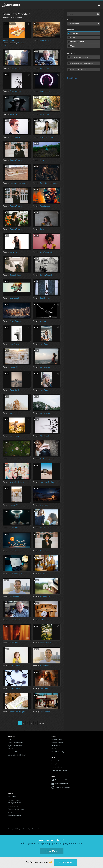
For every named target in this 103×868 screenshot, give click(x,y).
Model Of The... (9, 40)
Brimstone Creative (47, 137)
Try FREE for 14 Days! (15, 746)
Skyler (42, 229)
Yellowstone (14, 597)
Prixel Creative (15, 68)
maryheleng (14, 436)
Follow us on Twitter (61, 780)
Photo (73, 37)
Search (98, 14)
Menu (99, 5)
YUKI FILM (14, 528)
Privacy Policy (56, 764)
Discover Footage (57, 743)
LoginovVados (15, 298)
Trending (54, 749)
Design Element (77, 42)
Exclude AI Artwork (78, 69)
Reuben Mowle (45, 643)
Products (71, 30)
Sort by (70, 20)
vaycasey (13, 114)
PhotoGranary (45, 206)
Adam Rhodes (45, 91)
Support (11, 749)
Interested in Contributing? (17, 755)
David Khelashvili (16, 459)
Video (73, 46)
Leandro (43, 321)
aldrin (12, 413)
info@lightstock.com (15, 803)
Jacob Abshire (45, 40)
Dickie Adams (45, 712)
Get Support (12, 797)
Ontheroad (44, 505)
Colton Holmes (15, 275)
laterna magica (45, 597)
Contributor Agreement (59, 770)
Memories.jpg (45, 367)
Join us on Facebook (62, 783)
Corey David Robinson (48, 183)
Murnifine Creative (47, 252)
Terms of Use (56, 761)
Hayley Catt (14, 367)
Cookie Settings (57, 767)
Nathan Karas (45, 620)
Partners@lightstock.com (16, 809)
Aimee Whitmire (16, 160)
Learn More (52, 851)
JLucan (42, 160)
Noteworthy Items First (81, 57)
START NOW (66, 862)
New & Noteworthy (58, 752)
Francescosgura (16, 574)
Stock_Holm (44, 114)
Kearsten (43, 574)
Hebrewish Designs (17, 183)
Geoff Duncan (15, 137)
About (10, 739)
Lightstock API (13, 752)
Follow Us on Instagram (63, 787)
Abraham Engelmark (47, 459)
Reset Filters (72, 78)
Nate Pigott (44, 344)
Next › (41, 723)
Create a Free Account (15, 743)
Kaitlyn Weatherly (46, 275)
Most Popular (56, 746)
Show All (74, 33)
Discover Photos (57, 739)
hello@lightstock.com (15, 815)
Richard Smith (45, 68)
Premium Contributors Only (82, 63)
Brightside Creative (17, 482)
